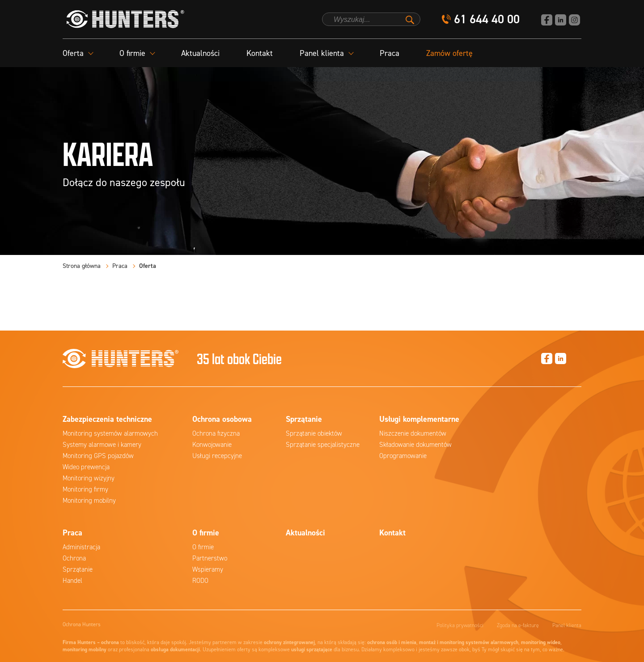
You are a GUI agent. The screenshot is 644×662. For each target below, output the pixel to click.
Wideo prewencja (86, 467)
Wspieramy (208, 569)
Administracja (81, 547)
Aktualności (200, 53)
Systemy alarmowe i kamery (102, 445)
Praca (390, 53)
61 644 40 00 (487, 19)
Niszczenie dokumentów (413, 433)
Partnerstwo (210, 558)
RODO (200, 581)
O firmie (203, 547)
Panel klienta (567, 625)
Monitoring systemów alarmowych (110, 433)
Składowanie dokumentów (415, 445)
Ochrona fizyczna (216, 433)
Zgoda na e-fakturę (518, 625)
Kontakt (260, 53)
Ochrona (74, 558)
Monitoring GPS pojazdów (98, 456)
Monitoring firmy (85, 489)
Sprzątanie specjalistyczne (323, 445)
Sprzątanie (78, 569)
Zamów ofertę (449, 53)
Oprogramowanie (403, 456)
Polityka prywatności (460, 625)
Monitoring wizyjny (89, 478)
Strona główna (82, 266)
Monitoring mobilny (89, 501)
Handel (72, 581)
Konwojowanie (212, 445)
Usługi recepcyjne (217, 456)
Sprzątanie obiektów (314, 433)
